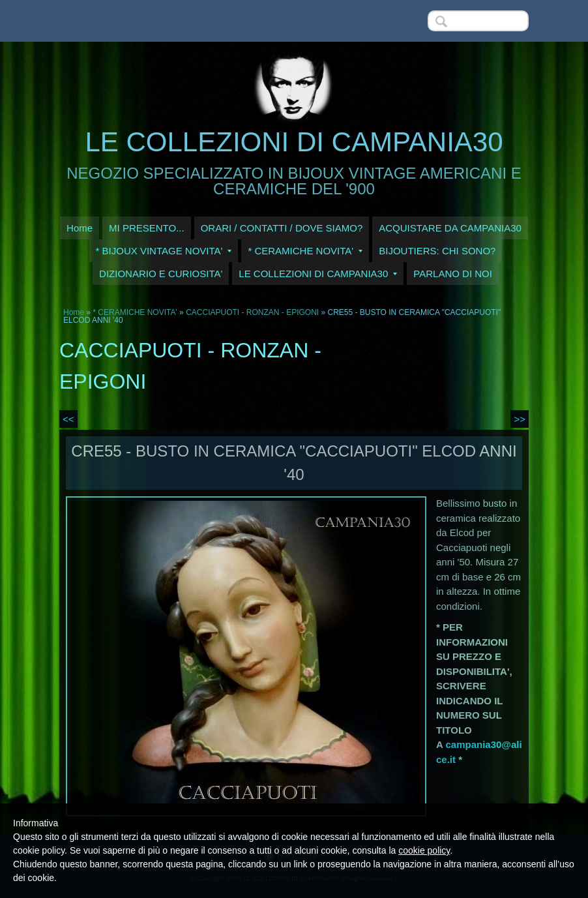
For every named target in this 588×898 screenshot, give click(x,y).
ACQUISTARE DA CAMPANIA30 (450, 228)
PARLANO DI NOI (453, 274)
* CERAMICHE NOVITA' (305, 251)
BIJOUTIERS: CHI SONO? (437, 251)
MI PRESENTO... (147, 228)
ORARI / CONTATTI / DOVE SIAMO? (282, 228)
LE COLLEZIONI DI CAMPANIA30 (294, 142)
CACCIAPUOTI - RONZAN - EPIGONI (252, 312)
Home (80, 228)
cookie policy (424, 850)
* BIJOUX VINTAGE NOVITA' (164, 251)
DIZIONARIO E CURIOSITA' (161, 274)
